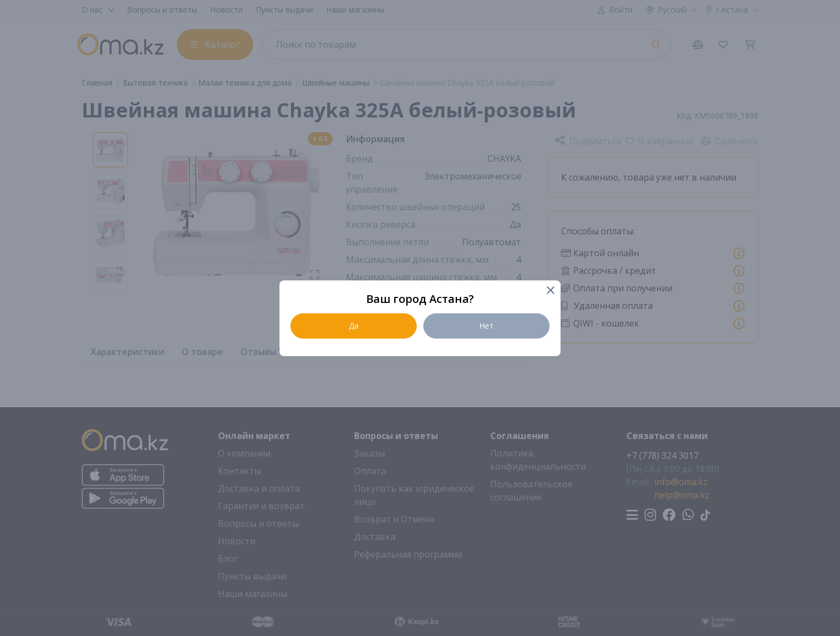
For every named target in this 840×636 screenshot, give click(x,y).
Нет (486, 326)
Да (354, 326)
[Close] (550, 291)
